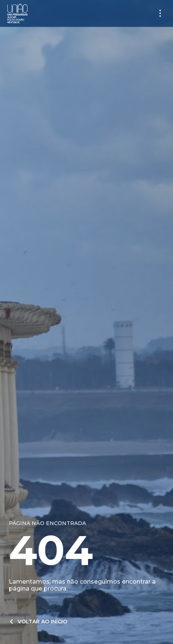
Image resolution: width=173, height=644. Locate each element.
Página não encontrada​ (47, 523)
